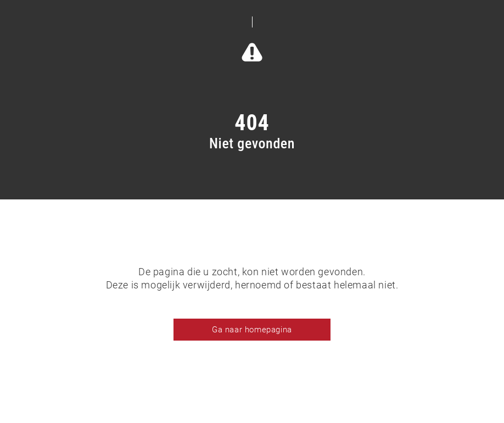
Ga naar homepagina (252, 330)
